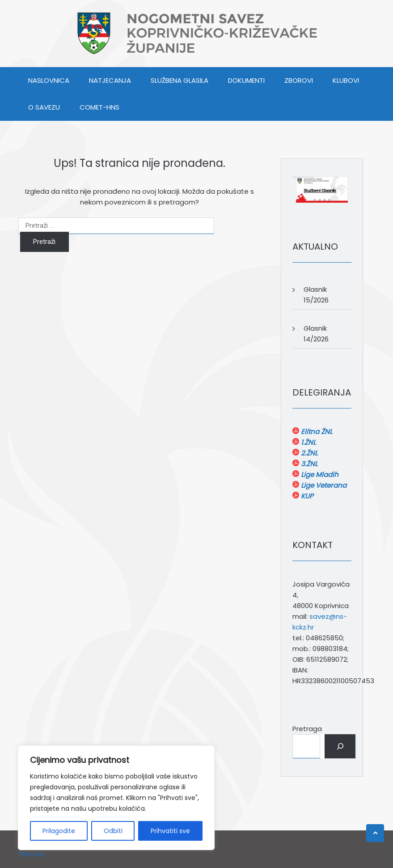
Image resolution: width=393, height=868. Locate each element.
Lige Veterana (323, 485)
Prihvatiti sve (170, 831)
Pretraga (307, 729)
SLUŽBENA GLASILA (180, 80)
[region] (116, 798)
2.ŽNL (308, 453)
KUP (306, 496)
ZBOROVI (299, 80)
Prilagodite (59, 831)
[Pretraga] (340, 746)
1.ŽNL (307, 442)
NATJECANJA (110, 80)
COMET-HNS (99, 107)
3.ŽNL (308, 464)
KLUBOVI (346, 80)
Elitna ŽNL (316, 432)
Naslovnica (49, 80)
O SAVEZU (44, 107)
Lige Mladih (319, 474)
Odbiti (113, 831)
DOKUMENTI (246, 80)
